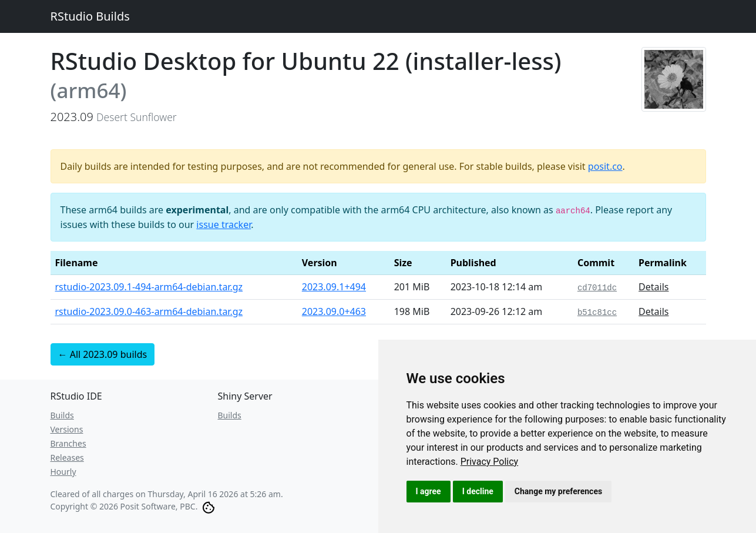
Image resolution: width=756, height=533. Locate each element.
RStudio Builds (90, 16)
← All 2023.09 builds (103, 354)
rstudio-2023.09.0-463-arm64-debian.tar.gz (149, 311)
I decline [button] (478, 491)
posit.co (605, 166)
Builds (62, 415)
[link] (490, 462)
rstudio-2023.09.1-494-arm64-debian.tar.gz (149, 287)
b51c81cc (597, 313)
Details (653, 287)
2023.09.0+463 (334, 311)
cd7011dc (597, 288)
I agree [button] (429, 491)
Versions (67, 429)
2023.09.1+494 (334, 287)
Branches (68, 443)
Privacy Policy (490, 462)
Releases (67, 457)
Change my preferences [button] (558, 491)
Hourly (63, 472)
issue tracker (224, 224)
